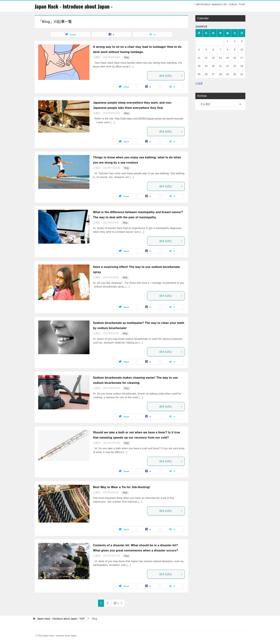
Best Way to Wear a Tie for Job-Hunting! (122, 487)
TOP (61, 619)
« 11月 (199, 83)
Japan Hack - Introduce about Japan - (75, 6)
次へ (116, 603)
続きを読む (171, 76)
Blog (126, 57)
